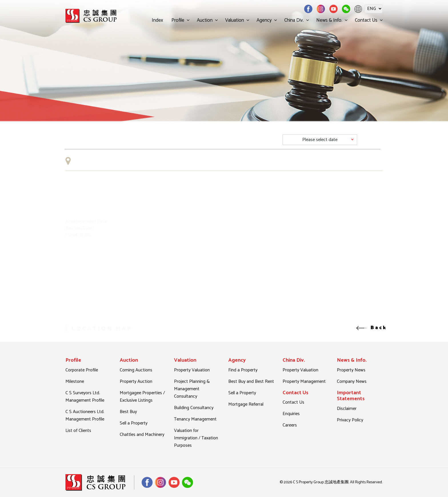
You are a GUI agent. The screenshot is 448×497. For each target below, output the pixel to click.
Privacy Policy (350, 420)
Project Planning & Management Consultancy (192, 389)
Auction (205, 20)
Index (157, 20)
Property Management (304, 382)
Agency (264, 20)
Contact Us (366, 20)
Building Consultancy (194, 408)
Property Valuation (192, 370)
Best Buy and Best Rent (251, 382)
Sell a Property (134, 423)
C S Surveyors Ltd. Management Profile (85, 397)
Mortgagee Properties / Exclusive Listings (142, 397)
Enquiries (291, 414)
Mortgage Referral (246, 404)
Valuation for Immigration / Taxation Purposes (196, 438)
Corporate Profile (82, 370)
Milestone (75, 382)
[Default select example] (320, 140)
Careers (290, 425)
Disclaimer (347, 409)
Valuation (235, 20)
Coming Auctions (136, 370)
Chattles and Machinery (142, 435)
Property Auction (136, 382)
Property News (351, 370)
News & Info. (329, 20)
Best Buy (128, 412)
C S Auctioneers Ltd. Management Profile (85, 415)
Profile (178, 20)
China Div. (294, 20)
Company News (352, 382)
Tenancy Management (195, 419)
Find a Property (243, 370)
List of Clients (78, 431)
